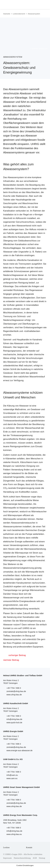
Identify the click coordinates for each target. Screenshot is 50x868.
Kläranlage (8, 286)
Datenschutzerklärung (22, 858)
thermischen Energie (35, 530)
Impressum (7, 858)
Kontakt (29, 848)
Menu (44, 4)
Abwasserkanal (24, 226)
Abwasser (33, 233)
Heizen (11, 549)
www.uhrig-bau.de (14, 695)
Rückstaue (19, 290)
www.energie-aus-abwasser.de (19, 750)
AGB (35, 858)
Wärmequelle (10, 508)
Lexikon (6, 848)
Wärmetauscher (39, 512)
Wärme (22, 538)
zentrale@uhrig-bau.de (16, 691)
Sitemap (42, 858)
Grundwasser (10, 413)
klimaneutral (39, 560)
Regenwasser (36, 290)
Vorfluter (11, 305)
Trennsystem (25, 264)
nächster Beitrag (11, 660)
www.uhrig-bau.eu (14, 834)
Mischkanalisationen (13, 313)
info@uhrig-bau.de (14, 719)
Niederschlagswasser (14, 275)
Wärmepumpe (22, 553)
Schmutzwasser (22, 271)
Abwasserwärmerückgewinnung (19, 568)
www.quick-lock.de (14, 723)
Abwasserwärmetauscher (23, 523)
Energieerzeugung (25, 488)
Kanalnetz (37, 340)
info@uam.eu (12, 775)
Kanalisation (9, 211)
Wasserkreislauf (37, 377)
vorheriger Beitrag (17, 655)
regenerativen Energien (15, 557)
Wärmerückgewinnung (30, 621)
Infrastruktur (9, 181)
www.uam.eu (12, 778)
